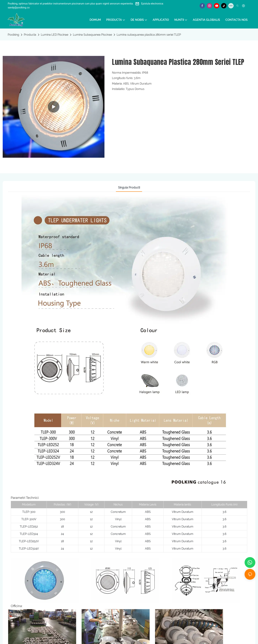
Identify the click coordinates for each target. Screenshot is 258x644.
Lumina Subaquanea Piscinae (92, 35)
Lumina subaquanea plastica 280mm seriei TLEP (149, 35)
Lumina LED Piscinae (55, 35)
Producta (30, 35)
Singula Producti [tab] (129, 188)
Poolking (13, 35)
